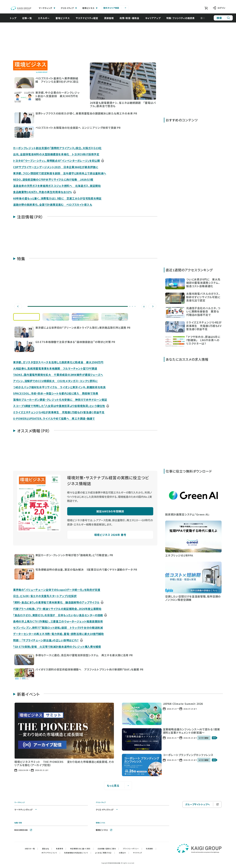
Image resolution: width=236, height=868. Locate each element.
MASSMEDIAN (23, 830)
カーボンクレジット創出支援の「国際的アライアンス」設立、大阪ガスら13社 (57, 148)
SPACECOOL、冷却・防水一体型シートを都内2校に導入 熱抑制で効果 (56, 393)
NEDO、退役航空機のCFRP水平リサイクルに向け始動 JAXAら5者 (53, 179)
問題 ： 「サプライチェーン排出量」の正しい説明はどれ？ (46, 640)
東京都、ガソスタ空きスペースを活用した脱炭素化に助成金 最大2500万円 (58, 362)
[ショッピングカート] (206, 8)
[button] (48, 83)
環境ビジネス (104, 830)
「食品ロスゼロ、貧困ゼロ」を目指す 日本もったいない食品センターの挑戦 (58, 615)
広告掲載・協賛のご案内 (108, 849)
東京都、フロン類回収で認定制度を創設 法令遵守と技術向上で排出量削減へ (60, 173)
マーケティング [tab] (47, 8)
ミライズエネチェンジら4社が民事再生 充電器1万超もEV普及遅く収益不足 (59, 412)
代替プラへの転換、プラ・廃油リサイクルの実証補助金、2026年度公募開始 (57, 609)
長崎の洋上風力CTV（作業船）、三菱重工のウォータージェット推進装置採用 (58, 621)
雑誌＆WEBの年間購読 (110, 511)
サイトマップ (138, 853)
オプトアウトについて (51, 853)
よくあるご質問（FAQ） (105, 853)
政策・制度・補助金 (131, 18)
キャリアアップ (155, 18)
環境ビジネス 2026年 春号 (110, 535)
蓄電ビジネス (64, 18)
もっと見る (118, 785)
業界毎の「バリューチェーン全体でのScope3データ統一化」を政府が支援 (57, 590)
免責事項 (61, 849)
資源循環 (111, 18)
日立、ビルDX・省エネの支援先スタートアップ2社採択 (45, 596)
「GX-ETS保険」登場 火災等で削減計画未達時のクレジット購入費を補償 (57, 647)
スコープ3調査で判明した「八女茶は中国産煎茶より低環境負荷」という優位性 (59, 406)
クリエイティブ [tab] (69, 8)
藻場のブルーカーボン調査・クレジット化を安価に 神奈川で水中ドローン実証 (60, 400)
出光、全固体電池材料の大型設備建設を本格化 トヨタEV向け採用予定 (56, 154)
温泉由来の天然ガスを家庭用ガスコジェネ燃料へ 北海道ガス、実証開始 (57, 186)
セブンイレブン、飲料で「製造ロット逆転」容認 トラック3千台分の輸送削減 (58, 628)
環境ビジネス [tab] (90, 8)
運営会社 (47, 849)
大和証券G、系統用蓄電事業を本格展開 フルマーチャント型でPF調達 (55, 368)
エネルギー (45, 18)
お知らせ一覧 (31, 849)
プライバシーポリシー (133, 849)
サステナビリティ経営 (88, 18)
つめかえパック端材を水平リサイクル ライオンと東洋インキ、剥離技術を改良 (59, 387)
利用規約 (151, 849)
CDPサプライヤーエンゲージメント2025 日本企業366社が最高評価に (56, 167)
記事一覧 (29, 18)
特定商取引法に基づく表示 (82, 849)
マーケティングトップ (26, 810)
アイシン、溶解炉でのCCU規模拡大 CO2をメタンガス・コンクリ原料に (55, 381)
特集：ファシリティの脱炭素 (182, 18)
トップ (15, 18)
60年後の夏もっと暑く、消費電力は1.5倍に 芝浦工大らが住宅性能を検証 (57, 198)
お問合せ (124, 853)
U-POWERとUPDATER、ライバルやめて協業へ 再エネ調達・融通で (54, 418)
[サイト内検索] (223, 18)
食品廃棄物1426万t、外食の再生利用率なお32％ (43, 192)
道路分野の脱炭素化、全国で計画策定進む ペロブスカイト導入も (53, 205)
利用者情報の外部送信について (78, 853)
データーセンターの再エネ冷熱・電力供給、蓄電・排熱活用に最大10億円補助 (59, 634)
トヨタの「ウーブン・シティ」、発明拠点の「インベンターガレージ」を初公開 (57, 161)
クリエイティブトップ (107, 810)
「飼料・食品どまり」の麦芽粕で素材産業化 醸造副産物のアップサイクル (56, 602)
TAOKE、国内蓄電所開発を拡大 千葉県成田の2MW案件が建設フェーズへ (58, 375)
